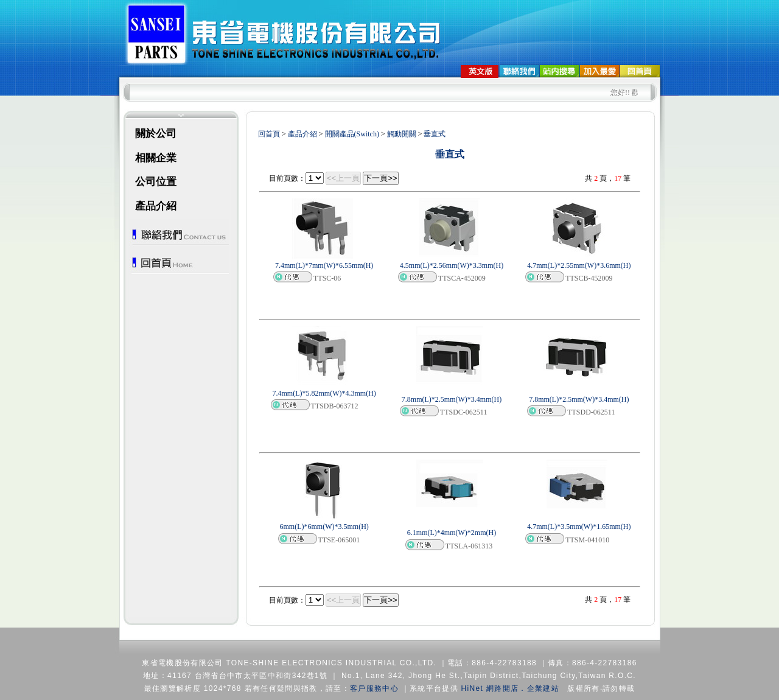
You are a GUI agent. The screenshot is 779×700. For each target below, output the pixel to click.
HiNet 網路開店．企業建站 (510, 688)
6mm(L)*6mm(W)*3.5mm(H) (324, 527)
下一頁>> (381, 178)
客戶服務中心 (374, 688)
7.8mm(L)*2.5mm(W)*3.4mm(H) (452, 399)
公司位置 (156, 182)
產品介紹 (156, 206)
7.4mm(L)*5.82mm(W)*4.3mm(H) (324, 393)
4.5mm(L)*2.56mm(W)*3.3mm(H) (452, 265)
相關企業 (156, 158)
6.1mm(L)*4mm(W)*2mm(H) (452, 533)
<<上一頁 (344, 178)
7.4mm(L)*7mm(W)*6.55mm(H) (324, 265)
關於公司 (156, 134)
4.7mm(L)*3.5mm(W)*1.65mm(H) (579, 527)
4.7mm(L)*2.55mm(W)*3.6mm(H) (579, 265)
